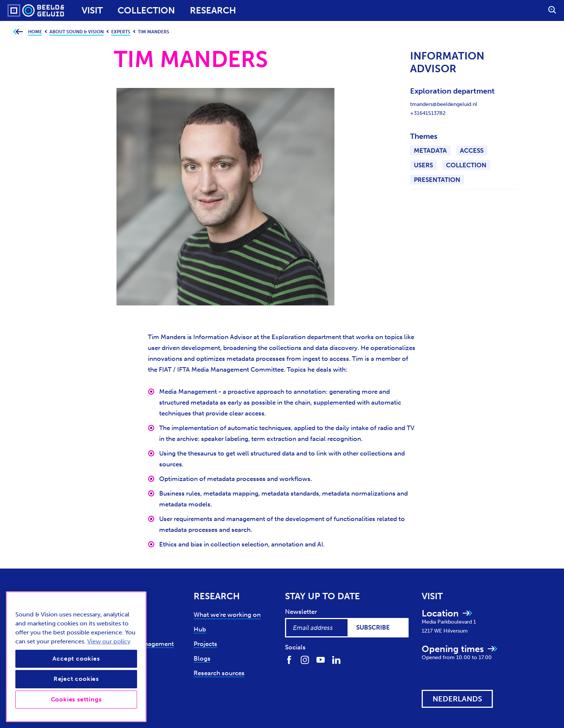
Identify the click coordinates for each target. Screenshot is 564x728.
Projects (205, 644)
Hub (200, 629)
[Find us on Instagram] (305, 659)
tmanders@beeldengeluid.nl (444, 104)
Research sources (219, 673)
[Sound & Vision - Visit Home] (22, 10)
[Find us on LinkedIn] (336, 659)
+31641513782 (428, 113)
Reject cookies (76, 679)
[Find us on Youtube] (321, 659)
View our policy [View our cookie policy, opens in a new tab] (109, 641)
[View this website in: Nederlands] (457, 699)
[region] (76, 657)
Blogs (202, 658)
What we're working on (227, 615)
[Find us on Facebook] (289, 659)
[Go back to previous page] (18, 32)
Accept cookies (76, 659)
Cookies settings (76, 699)
